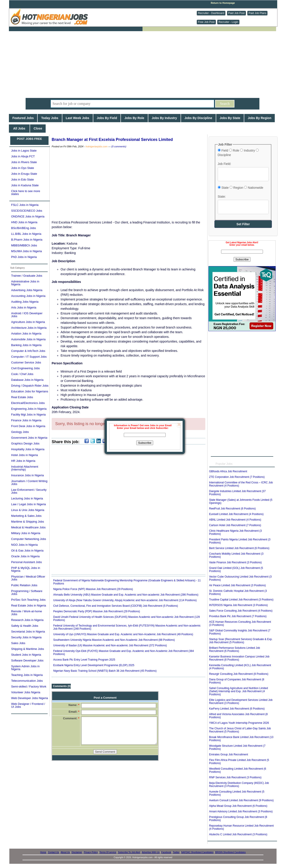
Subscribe (145, 443)
